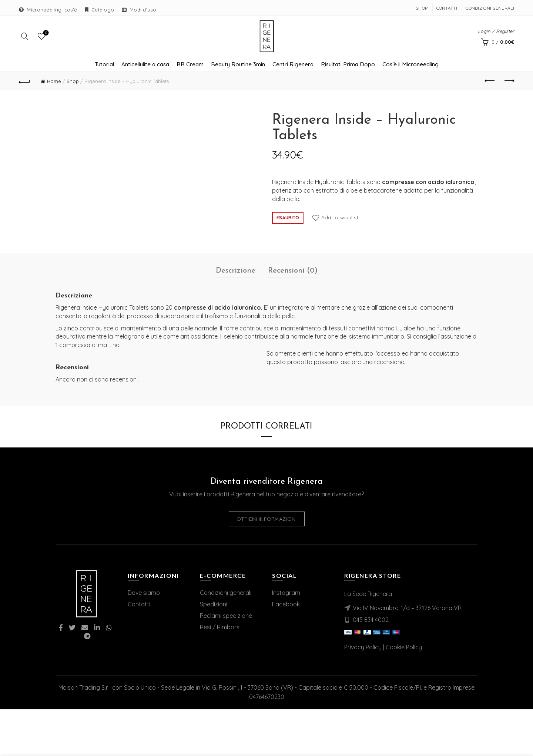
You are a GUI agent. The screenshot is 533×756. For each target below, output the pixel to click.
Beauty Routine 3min (238, 68)
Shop (422, 8)
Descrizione (236, 274)
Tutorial (104, 68)
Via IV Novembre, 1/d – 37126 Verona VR (407, 611)
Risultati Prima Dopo (348, 68)
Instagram (286, 596)
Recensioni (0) (293, 274)
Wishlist (45, 35)
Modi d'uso (143, 10)
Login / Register (496, 33)
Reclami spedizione (226, 619)
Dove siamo (144, 596)
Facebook (286, 607)
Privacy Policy (363, 650)
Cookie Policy (404, 650)
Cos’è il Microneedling (410, 68)
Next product (509, 84)
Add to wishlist (340, 220)
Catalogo (103, 10)
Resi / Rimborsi (220, 630)
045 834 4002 (371, 623)
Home (54, 84)
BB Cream (190, 68)
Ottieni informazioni (267, 522)
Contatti (447, 8)
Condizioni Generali (490, 8)
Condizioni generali (226, 596)
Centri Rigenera (293, 68)
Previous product (490, 84)
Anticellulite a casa (145, 68)
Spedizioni (214, 607)
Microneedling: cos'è (52, 10)
